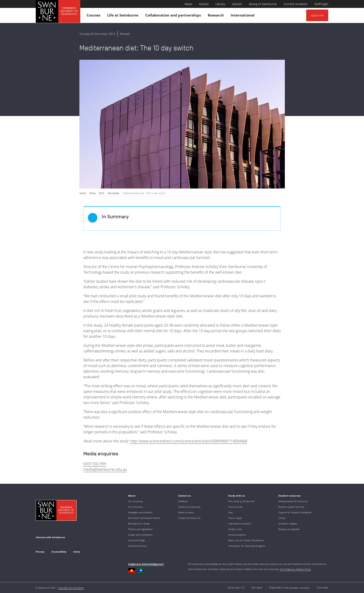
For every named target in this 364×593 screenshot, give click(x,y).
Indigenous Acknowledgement (146, 564)
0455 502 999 (95, 464)
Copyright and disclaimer (71, 588)
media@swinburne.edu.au (105, 469)
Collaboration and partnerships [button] (174, 16)
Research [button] (216, 16)
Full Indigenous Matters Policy (295, 569)
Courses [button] (94, 16)
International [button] (243, 16)
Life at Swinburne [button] (123, 16)
